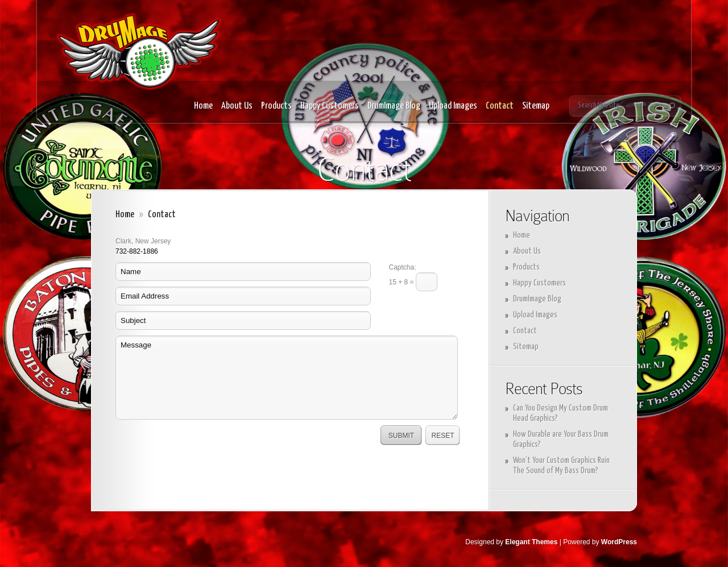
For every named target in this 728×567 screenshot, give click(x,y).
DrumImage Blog (394, 106)
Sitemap (536, 106)
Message (287, 378)
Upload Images (453, 106)
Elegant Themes (531, 542)
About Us (237, 106)
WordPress (619, 542)
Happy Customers (330, 106)
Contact (500, 106)
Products (276, 106)
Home (203, 106)
